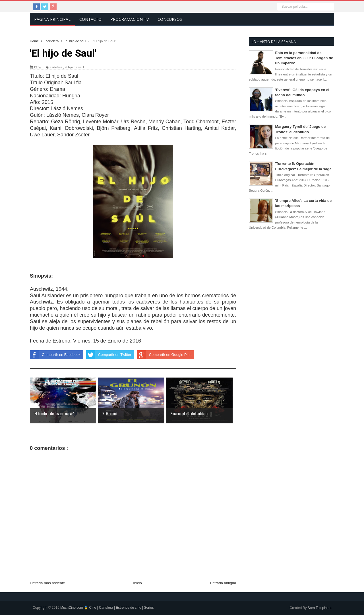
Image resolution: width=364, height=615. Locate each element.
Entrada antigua (223, 583)
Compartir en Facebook (55, 355)
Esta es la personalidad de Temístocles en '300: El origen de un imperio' (304, 58)
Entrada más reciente (47, 583)
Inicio (137, 583)
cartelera (56, 67)
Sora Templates (319, 608)
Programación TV (130, 19)
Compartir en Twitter (109, 355)
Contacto (90, 19)
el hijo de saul (74, 67)
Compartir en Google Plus (164, 355)
